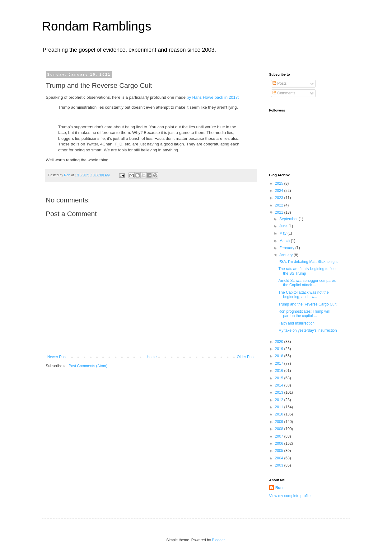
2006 (280, 444)
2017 (280, 363)
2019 (280, 349)
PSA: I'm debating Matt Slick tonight (308, 262)
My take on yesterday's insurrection (308, 330)
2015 (280, 378)
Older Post (246, 357)
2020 (280, 342)
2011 (280, 407)
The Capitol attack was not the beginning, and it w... (303, 295)
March (285, 241)
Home (152, 357)
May (283, 233)
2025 (280, 183)
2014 (280, 385)
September (289, 219)
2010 (280, 414)
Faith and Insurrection (296, 323)
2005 (280, 451)
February (287, 248)
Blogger (218, 540)
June (284, 226)
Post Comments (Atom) (88, 366)
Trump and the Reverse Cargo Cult (307, 304)
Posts (280, 83)
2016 (280, 371)
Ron (279, 488)
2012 (280, 400)
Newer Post (57, 357)
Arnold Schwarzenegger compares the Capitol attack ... (307, 283)
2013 (280, 392)
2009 (280, 422)
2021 (280, 212)
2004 (280, 458)
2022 (280, 205)
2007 (280, 436)
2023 (280, 198)
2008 (280, 429)
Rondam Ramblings (97, 26)
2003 (280, 465)
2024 (280, 191)
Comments (284, 93)
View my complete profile (290, 496)
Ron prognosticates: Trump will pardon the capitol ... (304, 314)
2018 (280, 356)
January (287, 255)
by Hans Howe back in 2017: (213, 97)
